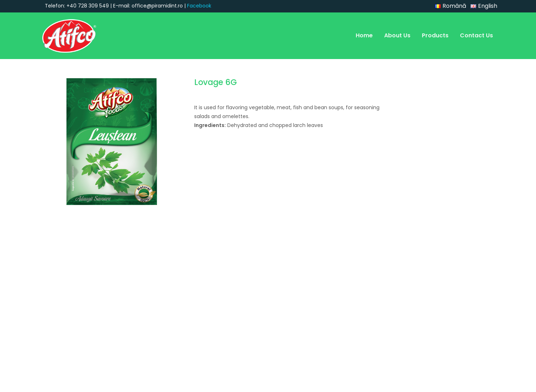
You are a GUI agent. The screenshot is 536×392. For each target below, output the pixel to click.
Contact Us (476, 35)
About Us (397, 35)
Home (364, 35)
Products (435, 35)
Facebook (199, 6)
